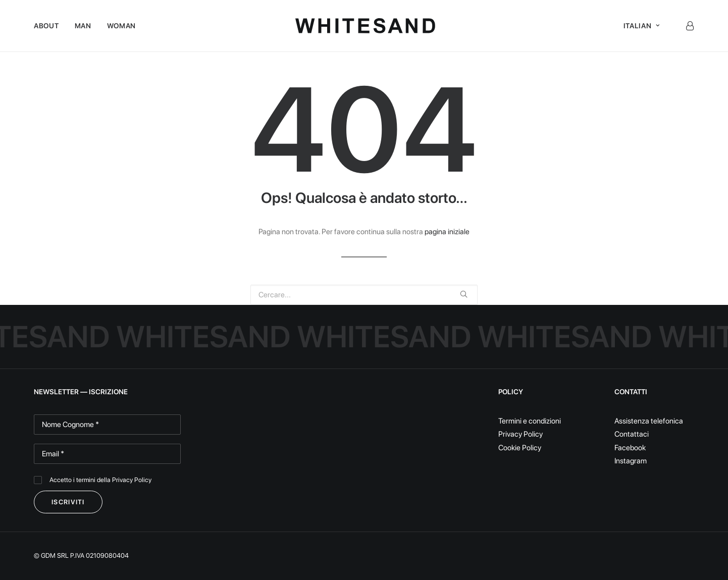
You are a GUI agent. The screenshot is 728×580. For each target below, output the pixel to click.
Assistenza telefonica (649, 421)
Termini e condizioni (530, 421)
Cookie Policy (520, 448)
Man (83, 26)
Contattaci (632, 434)
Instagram (631, 461)
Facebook (630, 448)
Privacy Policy (132, 480)
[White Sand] (365, 26)
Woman (122, 26)
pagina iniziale (447, 232)
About (46, 26)
